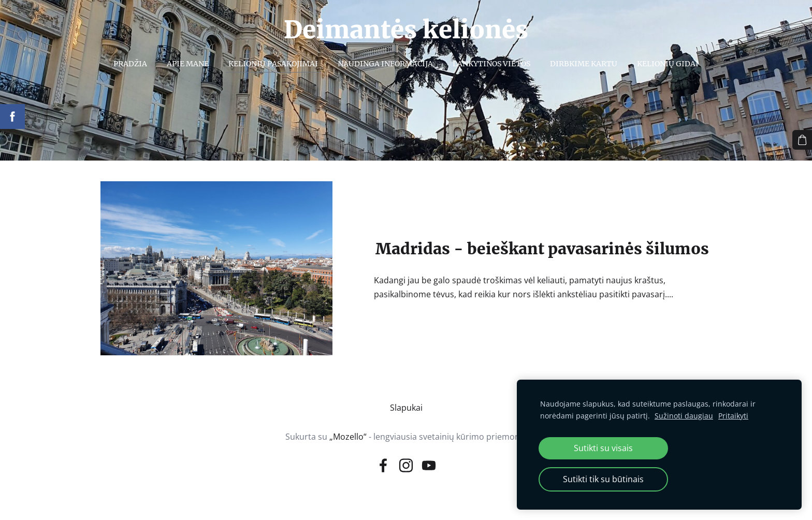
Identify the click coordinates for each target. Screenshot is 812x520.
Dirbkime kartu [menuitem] (584, 64)
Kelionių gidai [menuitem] (668, 64)
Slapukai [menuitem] (406, 408)
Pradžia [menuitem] (130, 64)
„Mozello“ (348, 437)
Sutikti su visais (603, 448)
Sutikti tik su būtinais (603, 479)
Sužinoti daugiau (684, 416)
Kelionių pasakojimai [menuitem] (273, 64)
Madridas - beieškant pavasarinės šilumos (542, 249)
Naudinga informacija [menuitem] (385, 64)
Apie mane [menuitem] (188, 64)
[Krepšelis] (802, 140)
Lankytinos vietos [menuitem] (491, 64)
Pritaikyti (733, 416)
